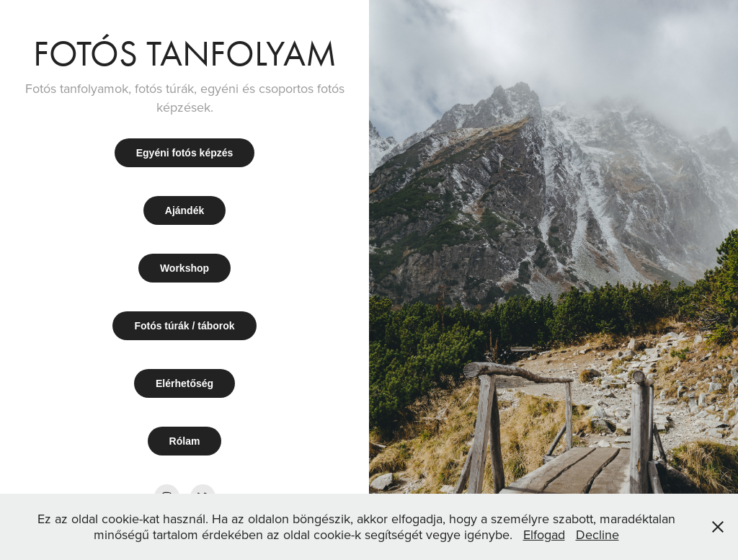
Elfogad (544, 534)
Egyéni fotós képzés (185, 153)
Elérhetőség (184, 383)
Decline (597, 534)
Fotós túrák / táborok (184, 326)
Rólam (185, 441)
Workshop (184, 268)
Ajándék (184, 210)
